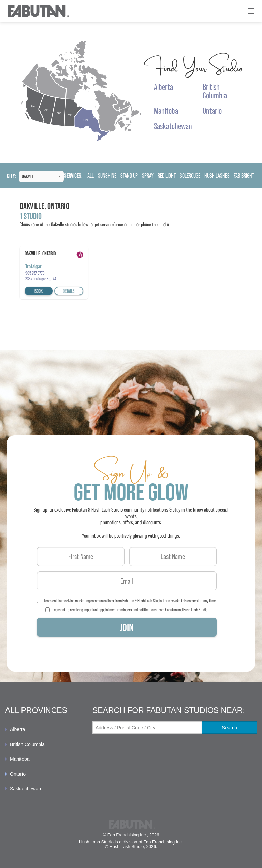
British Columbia (27, 744)
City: (11, 176)
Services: (73, 176)
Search (229, 728)
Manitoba (20, 759)
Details (69, 291)
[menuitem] (44, 729)
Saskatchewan (25, 789)
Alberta (17, 729)
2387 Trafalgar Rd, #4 (41, 279)
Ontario (18, 774)
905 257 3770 (35, 273)
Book (39, 291)
